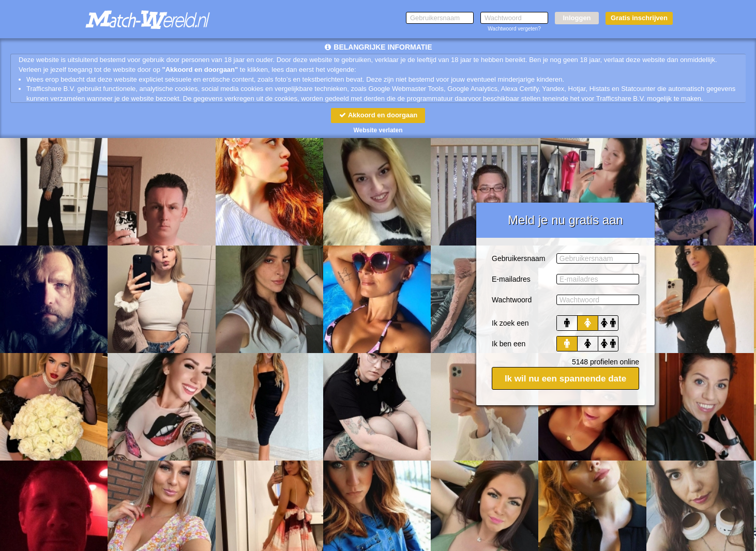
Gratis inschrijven (639, 18)
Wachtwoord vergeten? (514, 29)
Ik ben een (509, 344)
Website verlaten (378, 130)
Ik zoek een (510, 323)
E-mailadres (511, 279)
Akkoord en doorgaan (378, 115)
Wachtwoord (512, 300)
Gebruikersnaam (519, 258)
